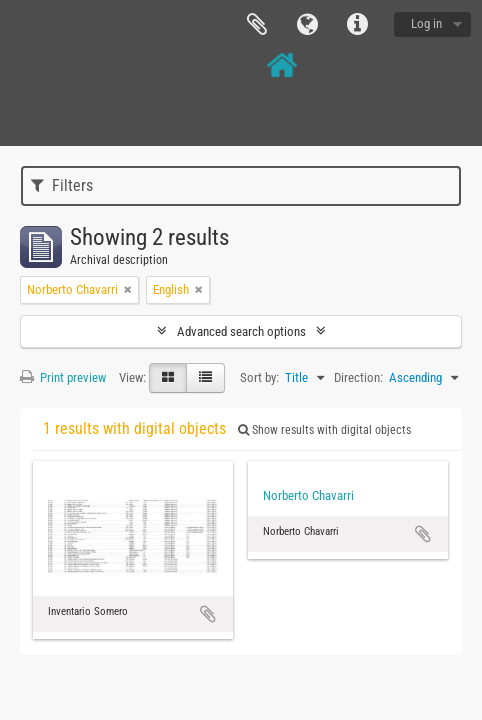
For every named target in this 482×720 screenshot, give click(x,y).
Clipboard (257, 25)
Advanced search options (241, 331)
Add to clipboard (208, 614)
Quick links (357, 25)
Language (307, 25)
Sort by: (259, 377)
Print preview (63, 377)
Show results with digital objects (324, 430)
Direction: (358, 377)
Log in (426, 23)
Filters (62, 185)
